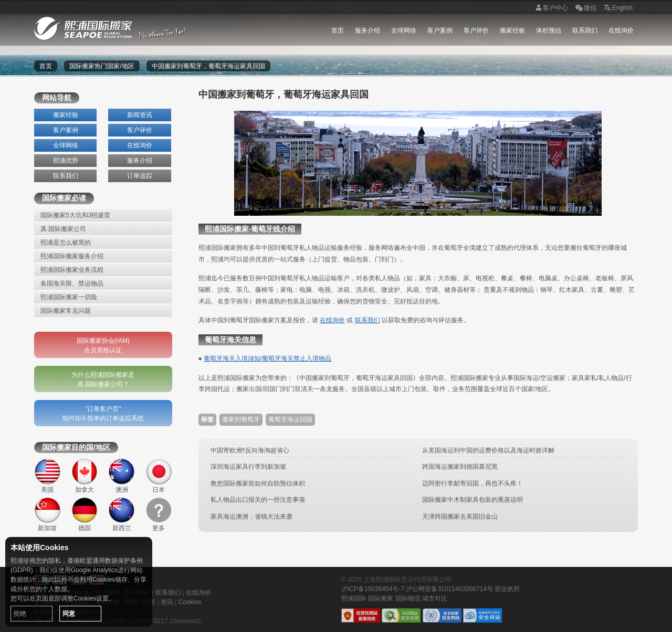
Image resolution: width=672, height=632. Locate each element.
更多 (159, 515)
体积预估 (549, 30)
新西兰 (122, 515)
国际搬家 (381, 598)
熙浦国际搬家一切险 (69, 297)
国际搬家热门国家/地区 (102, 66)
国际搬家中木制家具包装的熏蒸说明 (472, 500)
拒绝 (20, 614)
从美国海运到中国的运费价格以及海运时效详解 (488, 450)
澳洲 (122, 476)
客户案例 (440, 30)
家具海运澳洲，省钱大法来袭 (251, 517)
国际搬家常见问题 (66, 311)
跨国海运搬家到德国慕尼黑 (460, 467)
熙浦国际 (354, 598)
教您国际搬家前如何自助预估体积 (258, 483)
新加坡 (48, 515)
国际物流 (408, 598)
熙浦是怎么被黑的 (66, 243)
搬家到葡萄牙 (241, 419)
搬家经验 (512, 30)
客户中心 (550, 8)
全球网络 (404, 30)
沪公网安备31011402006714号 (449, 589)
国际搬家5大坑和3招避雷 (75, 215)
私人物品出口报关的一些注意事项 (258, 500)
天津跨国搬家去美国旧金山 (460, 517)
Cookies (190, 602)
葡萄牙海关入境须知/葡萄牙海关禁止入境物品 (267, 359)
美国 (48, 476)
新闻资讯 (140, 115)
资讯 (167, 602)
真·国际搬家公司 (63, 229)
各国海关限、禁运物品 (72, 283)
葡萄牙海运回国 (290, 419)
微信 (585, 8)
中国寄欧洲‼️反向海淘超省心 (250, 450)
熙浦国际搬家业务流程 (72, 270)
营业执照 (507, 589)
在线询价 (621, 30)
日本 (159, 476)
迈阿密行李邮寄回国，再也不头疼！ (472, 483)
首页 (338, 30)
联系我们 (585, 30)
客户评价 (476, 30)
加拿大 (85, 476)
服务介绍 (367, 30)
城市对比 (435, 598)
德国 (85, 515)
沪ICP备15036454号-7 (373, 589)
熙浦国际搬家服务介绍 (72, 256)
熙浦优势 (66, 161)
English (617, 8)
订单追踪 (140, 176)
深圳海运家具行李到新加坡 (248, 467)
